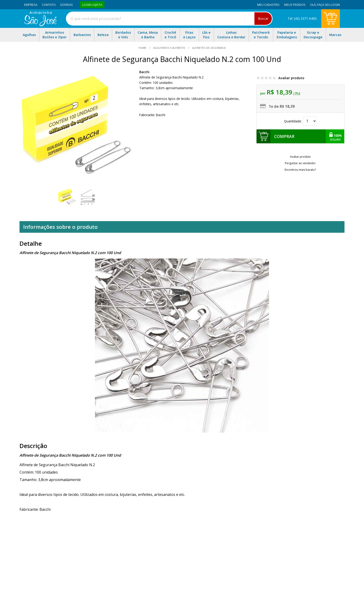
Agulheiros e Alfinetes (169, 48)
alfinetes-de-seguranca (209, 48)
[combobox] (169, 19)
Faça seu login (328, 5)
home (143, 48)
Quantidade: (300, 121)
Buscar (263, 18)
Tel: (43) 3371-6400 (302, 18)
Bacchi (144, 72)
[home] (40, 25)
